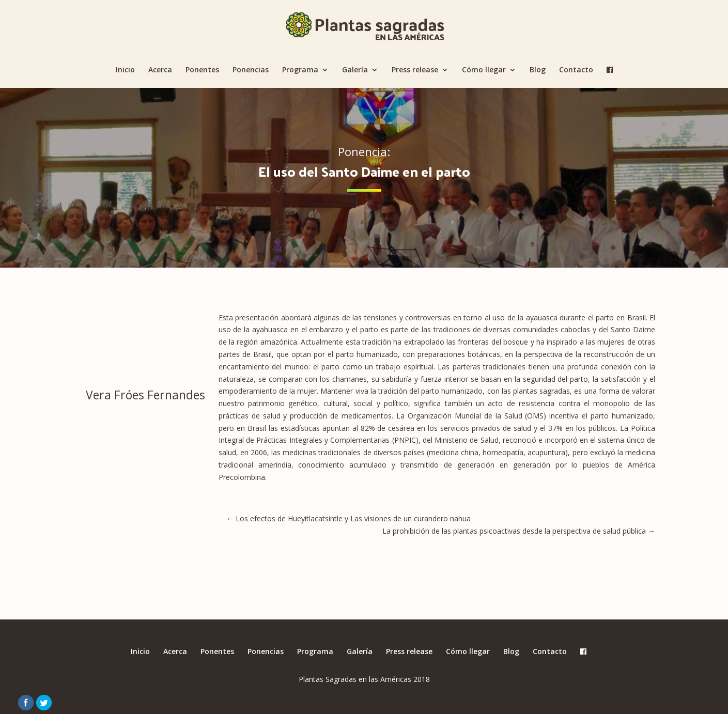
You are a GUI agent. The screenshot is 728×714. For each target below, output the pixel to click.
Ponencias (251, 70)
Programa (300, 70)
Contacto (576, 70)
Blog (538, 70)
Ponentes (202, 70)
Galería (355, 70)
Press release (415, 70)
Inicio (125, 70)
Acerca (160, 70)
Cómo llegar (484, 70)
